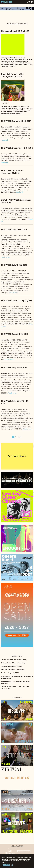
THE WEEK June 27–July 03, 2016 (17, 301)
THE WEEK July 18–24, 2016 (14, 265)
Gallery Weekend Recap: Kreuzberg (13, 663)
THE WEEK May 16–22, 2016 (14, 367)
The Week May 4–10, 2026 (10, 673)
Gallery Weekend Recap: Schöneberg (14, 660)
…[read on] (12, 66)
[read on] (4, 140)
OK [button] (12, 865)
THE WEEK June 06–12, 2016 (14, 334)
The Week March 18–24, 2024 (15, 31)
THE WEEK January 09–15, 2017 (16, 121)
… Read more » (13, 293)
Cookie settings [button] (6, 865)
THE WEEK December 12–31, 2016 (17, 148)
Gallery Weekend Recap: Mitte (11, 666)
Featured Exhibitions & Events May (13, 670)
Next (19, 437)
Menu (30, 2)
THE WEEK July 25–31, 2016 (14, 229)
